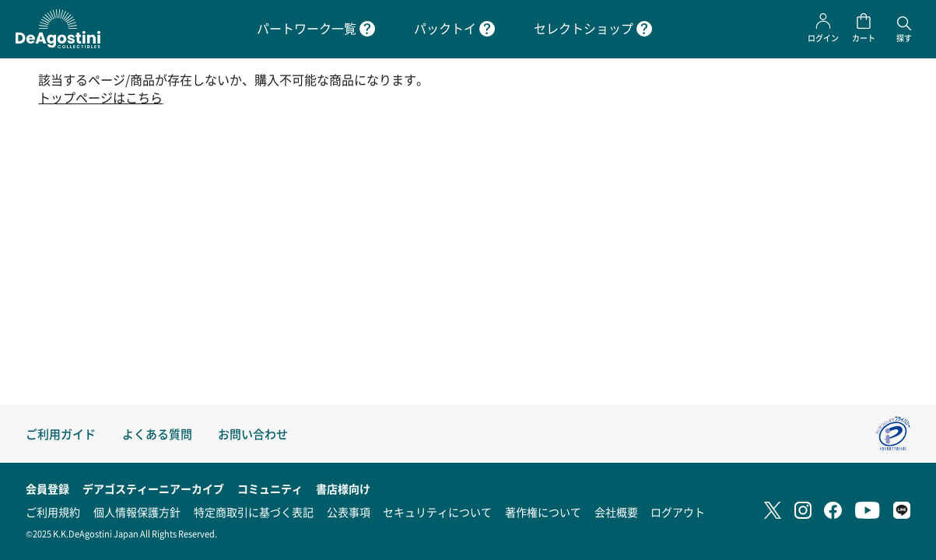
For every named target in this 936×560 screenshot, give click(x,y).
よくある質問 (157, 434)
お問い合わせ (253, 434)
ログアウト (678, 512)
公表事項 (349, 512)
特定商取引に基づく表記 (254, 512)
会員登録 (47, 488)
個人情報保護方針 (137, 512)
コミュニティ (270, 488)
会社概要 (616, 512)
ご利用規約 (53, 512)
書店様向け (343, 488)
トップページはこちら (100, 98)
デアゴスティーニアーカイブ (153, 488)
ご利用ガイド (61, 434)
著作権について (543, 512)
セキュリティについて (437, 512)
